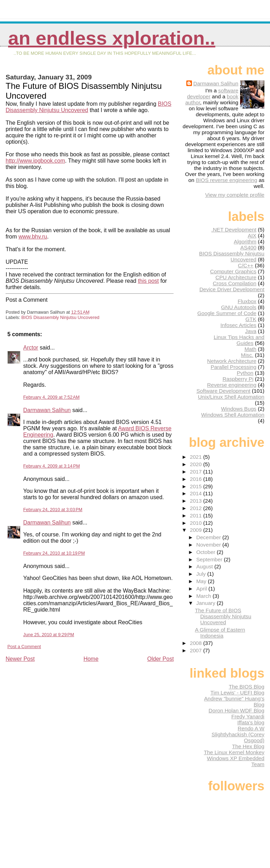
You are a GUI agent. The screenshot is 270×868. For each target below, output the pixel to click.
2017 (197, 472)
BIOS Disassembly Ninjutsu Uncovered (60, 317)
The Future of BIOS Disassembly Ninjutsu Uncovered (223, 616)
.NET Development (234, 230)
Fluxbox (247, 301)
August (205, 566)
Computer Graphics (233, 271)
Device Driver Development (232, 289)
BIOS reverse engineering (227, 180)
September (210, 559)
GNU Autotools (239, 307)
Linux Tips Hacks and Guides (239, 340)
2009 (197, 530)
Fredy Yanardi (248, 716)
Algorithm (245, 242)
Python (245, 373)
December (209, 537)
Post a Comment (24, 647)
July (202, 574)
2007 (197, 650)
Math (250, 349)
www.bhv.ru (33, 237)
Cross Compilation (234, 283)
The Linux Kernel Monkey (234, 752)
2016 (197, 479)
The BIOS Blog (247, 687)
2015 (197, 486)
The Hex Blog (248, 746)
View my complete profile (235, 195)
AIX (252, 236)
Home (91, 659)
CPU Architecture (236, 277)
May (202, 581)
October (206, 552)
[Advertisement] (58, 712)
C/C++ (246, 265)
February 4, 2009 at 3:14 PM (52, 466)
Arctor (31, 348)
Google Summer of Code (227, 313)
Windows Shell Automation (233, 415)
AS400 (249, 247)
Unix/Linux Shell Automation (231, 397)
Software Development (224, 391)
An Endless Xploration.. (112, 38)
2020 (197, 464)
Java (251, 331)
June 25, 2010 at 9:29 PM (49, 635)
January (206, 603)
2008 (197, 643)
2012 (197, 508)
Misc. (247, 355)
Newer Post (20, 659)
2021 (197, 457)
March (204, 596)
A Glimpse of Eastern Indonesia (220, 633)
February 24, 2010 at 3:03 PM (53, 510)
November (209, 545)
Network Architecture (232, 361)
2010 (197, 523)
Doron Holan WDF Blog (236, 710)
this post (148, 281)
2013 (197, 501)
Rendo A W (251, 728)
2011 (197, 515)
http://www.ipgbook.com (35, 161)
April (202, 589)
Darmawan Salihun (47, 410)
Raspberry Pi (238, 379)
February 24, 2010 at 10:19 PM (54, 553)
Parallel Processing (233, 367)
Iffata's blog (251, 722)
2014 (197, 493)
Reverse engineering (232, 385)
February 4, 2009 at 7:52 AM (51, 397)
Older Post (161, 659)
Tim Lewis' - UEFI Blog (237, 693)
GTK (251, 319)
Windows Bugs (239, 409)
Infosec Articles (238, 325)
